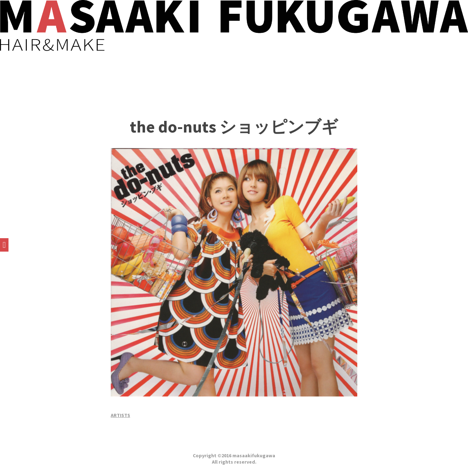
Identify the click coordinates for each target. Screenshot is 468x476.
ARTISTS (120, 415)
